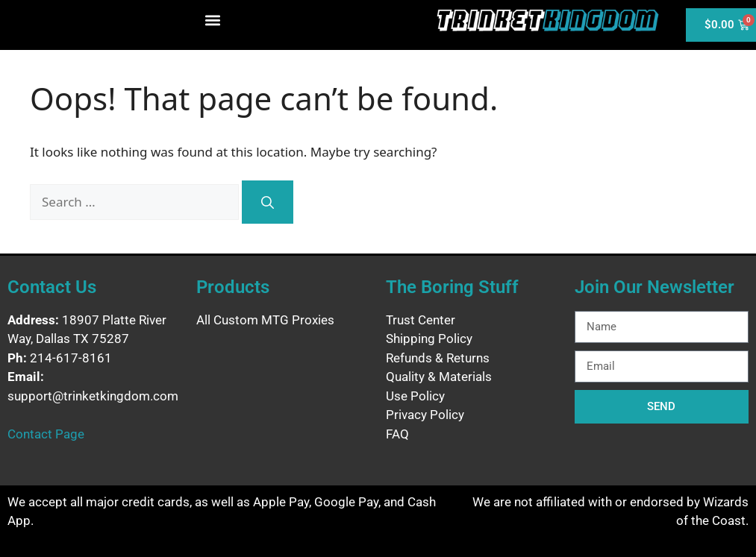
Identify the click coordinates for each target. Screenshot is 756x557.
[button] (213, 20)
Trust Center (421, 320)
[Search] (268, 202)
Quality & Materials (439, 377)
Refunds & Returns (438, 358)
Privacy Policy (425, 415)
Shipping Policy (429, 339)
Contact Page (46, 434)
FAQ (397, 434)
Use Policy (415, 396)
